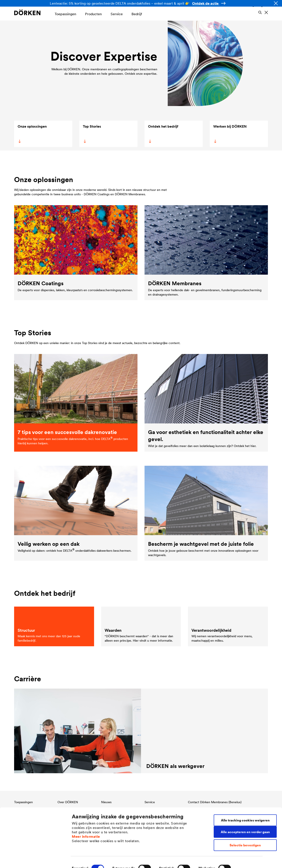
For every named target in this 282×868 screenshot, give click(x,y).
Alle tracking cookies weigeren (245, 805)
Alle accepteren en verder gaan (245, 816)
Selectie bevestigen (245, 830)
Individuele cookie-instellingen (96, 859)
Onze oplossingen (32, 134)
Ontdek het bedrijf (163, 134)
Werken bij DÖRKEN (230, 134)
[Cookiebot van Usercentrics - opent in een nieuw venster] (29, 859)
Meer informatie (86, 821)
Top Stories (92, 134)
